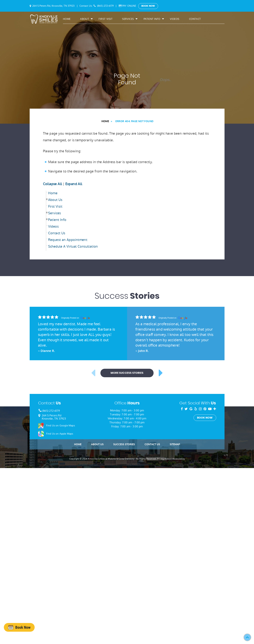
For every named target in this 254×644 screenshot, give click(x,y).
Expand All (74, 184)
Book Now (148, 6)
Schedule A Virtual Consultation (73, 246)
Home (67, 19)
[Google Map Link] (39, 416)
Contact (195, 19)
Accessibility (179, 459)
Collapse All (53, 184)
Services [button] (128, 19)
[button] (247, 637)
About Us (97, 444)
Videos (175, 19)
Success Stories (124, 444)
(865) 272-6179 (105, 6)
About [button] (85, 19)
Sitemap (175, 444)
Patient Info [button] (152, 19)
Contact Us (57, 233)
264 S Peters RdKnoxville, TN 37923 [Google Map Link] (54, 417)
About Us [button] (55, 200)
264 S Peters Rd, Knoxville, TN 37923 (53, 6)
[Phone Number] (40, 411)
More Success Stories (127, 373)
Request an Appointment (68, 240)
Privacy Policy (164, 459)
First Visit (106, 19)
